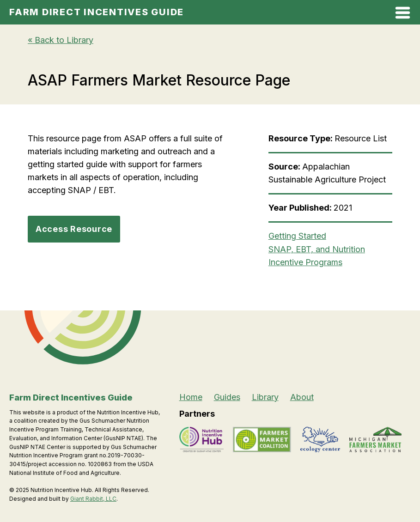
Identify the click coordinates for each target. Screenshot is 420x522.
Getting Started (297, 236)
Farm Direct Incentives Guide (97, 12)
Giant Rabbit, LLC (93, 499)
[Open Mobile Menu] (403, 15)
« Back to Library (61, 40)
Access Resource (74, 229)
